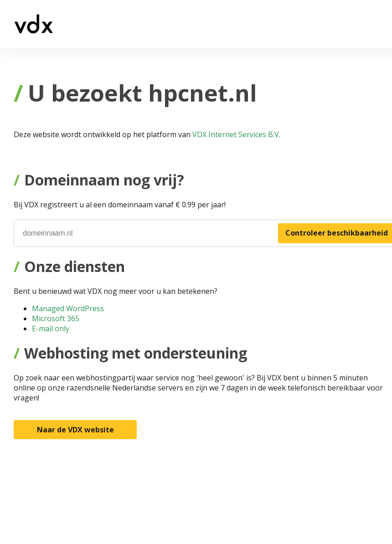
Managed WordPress (68, 308)
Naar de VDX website (75, 430)
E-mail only (51, 328)
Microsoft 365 (56, 318)
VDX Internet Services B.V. (236, 134)
